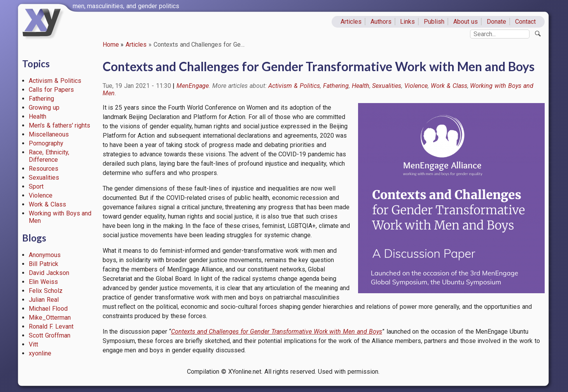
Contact (525, 22)
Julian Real (44, 300)
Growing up (44, 108)
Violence (41, 195)
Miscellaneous (49, 134)
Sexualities (44, 178)
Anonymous (45, 255)
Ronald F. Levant (51, 326)
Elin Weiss (43, 282)
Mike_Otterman (50, 318)
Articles (351, 22)
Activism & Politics (55, 81)
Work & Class (47, 204)
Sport (36, 186)
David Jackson (49, 273)
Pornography (46, 143)
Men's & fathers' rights (59, 125)
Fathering (41, 99)
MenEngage (193, 86)
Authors (381, 22)
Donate (496, 22)
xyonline (40, 353)
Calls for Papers (51, 90)
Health (38, 116)
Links (407, 22)
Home (111, 45)
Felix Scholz (46, 291)
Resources (44, 169)
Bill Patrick (44, 264)
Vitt (33, 344)
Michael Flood (48, 309)
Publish (434, 22)
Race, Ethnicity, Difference (49, 156)
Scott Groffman (50, 335)
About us (466, 22)
